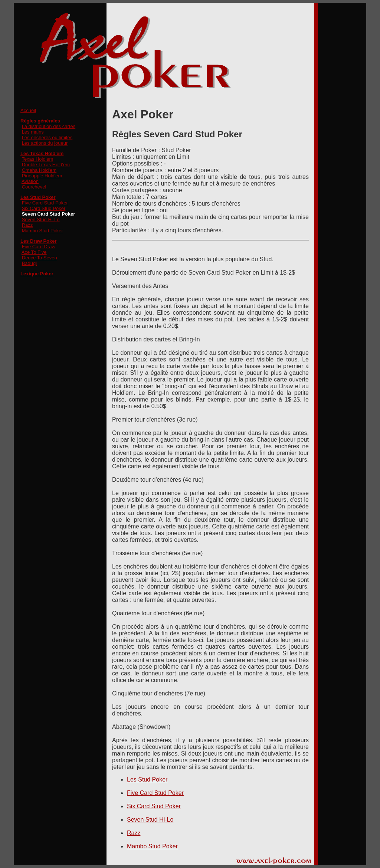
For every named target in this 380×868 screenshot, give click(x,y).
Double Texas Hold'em (46, 165)
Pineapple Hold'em (42, 176)
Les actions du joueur (45, 143)
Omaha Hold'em (39, 170)
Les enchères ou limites (47, 137)
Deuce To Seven (40, 258)
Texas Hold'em (37, 159)
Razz (27, 225)
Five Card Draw (39, 247)
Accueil (28, 110)
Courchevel (34, 187)
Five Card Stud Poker (45, 203)
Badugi (29, 263)
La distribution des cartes (49, 126)
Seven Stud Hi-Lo (41, 220)
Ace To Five (34, 252)
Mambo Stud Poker (42, 231)
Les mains (33, 132)
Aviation (30, 181)
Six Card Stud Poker (44, 208)
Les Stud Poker (147, 779)
